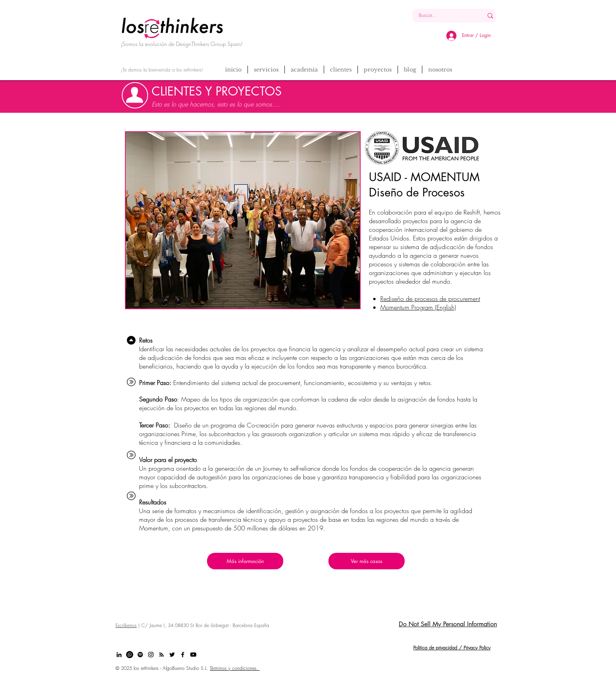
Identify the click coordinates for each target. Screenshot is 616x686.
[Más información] (245, 561)
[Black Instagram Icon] (151, 655)
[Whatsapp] (130, 655)
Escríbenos (126, 625)
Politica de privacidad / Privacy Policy (452, 648)
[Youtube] (193, 655)
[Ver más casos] (367, 561)
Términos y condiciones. (235, 668)
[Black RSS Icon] (161, 655)
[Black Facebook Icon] (183, 655)
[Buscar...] (442, 16)
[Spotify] (140, 655)
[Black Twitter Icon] (172, 655)
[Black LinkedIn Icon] (119, 655)
